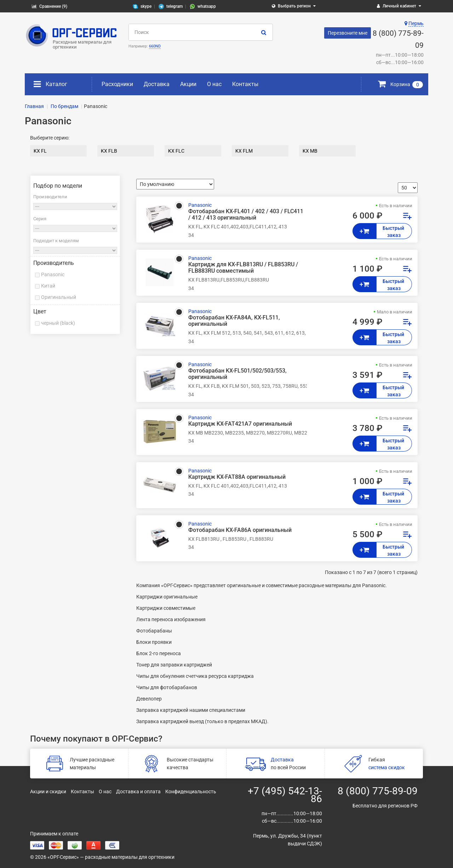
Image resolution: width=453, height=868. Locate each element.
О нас (214, 84)
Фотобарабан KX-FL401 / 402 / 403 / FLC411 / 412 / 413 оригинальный (246, 215)
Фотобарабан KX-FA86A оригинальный (240, 530)
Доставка (157, 84)
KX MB (310, 151)
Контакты (245, 84)
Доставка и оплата (138, 792)
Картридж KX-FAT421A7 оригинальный (240, 424)
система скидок (387, 767)
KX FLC (176, 151)
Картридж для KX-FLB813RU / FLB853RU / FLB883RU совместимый (243, 268)
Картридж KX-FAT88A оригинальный (237, 477)
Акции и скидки (48, 792)
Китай (48, 286)
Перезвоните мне (348, 33)
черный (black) (58, 323)
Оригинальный (59, 297)
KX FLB (109, 151)
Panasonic (53, 274)
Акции (188, 84)
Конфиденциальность (191, 792)
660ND (155, 46)
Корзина (400, 84)
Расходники (117, 84)
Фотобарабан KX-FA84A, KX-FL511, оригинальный (234, 321)
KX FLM (244, 151)
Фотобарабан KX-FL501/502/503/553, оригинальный (237, 374)
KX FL (40, 151)
